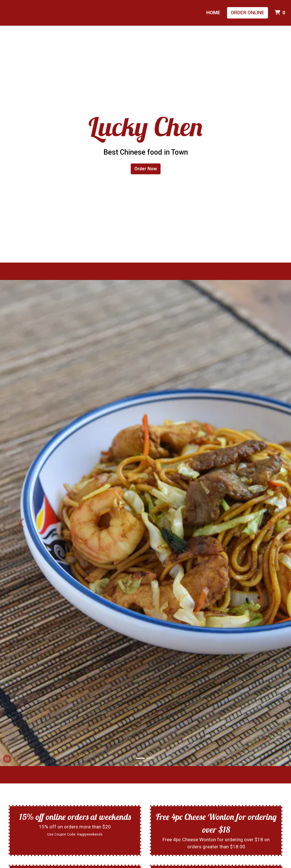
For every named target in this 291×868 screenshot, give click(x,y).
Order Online (248, 13)
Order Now (146, 169)
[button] (22, 523)
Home (213, 13)
